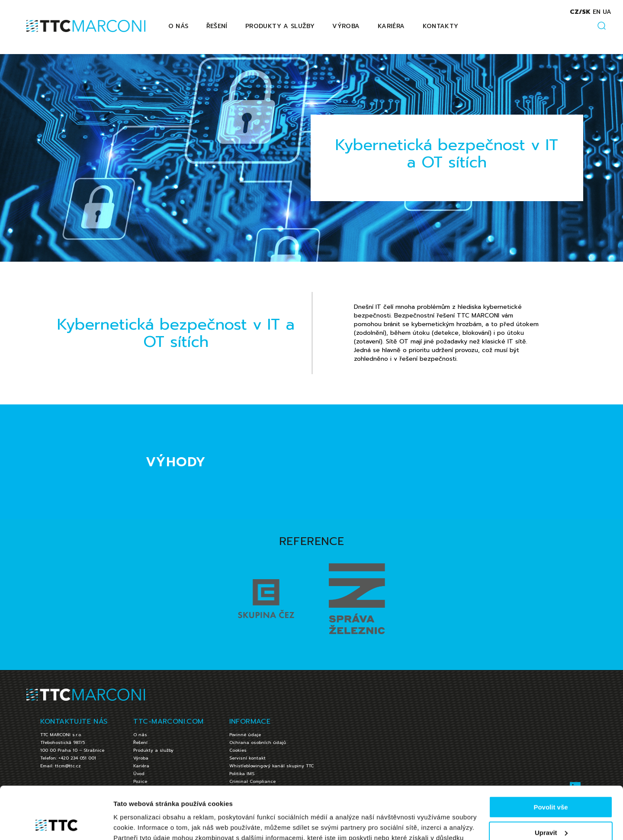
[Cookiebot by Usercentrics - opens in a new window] (56, 823)
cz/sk (580, 12)
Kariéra (391, 26)
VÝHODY (176, 462)
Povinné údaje (245, 735)
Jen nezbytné (551, 809)
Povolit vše (551, 758)
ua (607, 12)
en (597, 12)
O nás (178, 26)
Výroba (346, 26)
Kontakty (441, 26)
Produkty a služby (280, 26)
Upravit (551, 783)
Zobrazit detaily (138, 823)
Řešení (217, 26)
